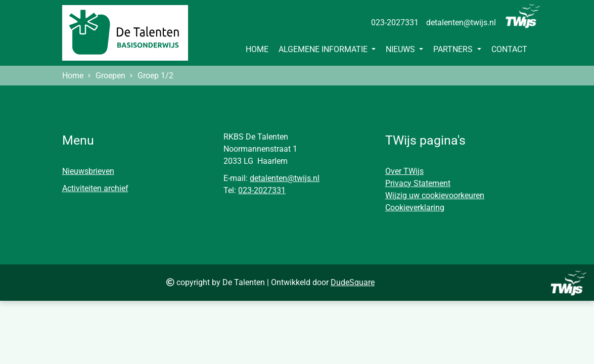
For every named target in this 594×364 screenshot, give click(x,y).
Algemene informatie (324, 49)
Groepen (110, 76)
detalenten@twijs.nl (461, 22)
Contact (509, 49)
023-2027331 (395, 22)
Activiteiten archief (95, 188)
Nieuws (401, 49)
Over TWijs (404, 171)
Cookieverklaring (415, 208)
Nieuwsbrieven (88, 171)
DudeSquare (353, 282)
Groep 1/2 (155, 76)
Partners (454, 49)
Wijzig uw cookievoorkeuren (435, 195)
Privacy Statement (418, 183)
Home (257, 49)
